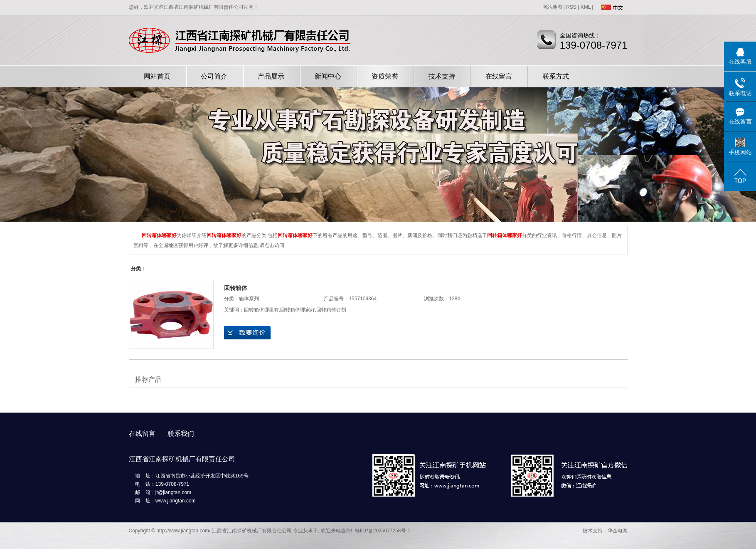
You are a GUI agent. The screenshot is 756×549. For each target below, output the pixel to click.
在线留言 (499, 76)
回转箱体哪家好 (298, 310)
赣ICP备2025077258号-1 (383, 531)
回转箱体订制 (331, 310)
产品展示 (271, 76)
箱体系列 (249, 299)
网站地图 (552, 7)
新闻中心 (328, 76)
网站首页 (157, 76)
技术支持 (442, 76)
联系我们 (181, 434)
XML (586, 7)
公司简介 (214, 76)
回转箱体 (236, 288)
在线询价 (247, 333)
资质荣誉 (385, 76)
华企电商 (618, 531)
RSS (571, 7)
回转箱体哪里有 (261, 310)
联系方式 (556, 76)
